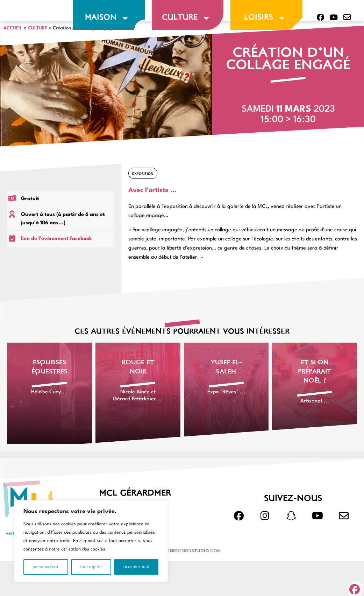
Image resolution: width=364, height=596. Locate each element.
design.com (193, 568)
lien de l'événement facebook (56, 256)
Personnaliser (46, 567)
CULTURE (38, 45)
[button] (355, 587)
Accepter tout (136, 567)
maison (109, 18)
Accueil (13, 45)
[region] (91, 541)
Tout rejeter (91, 567)
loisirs (266, 18)
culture (188, 18)
